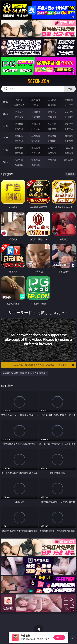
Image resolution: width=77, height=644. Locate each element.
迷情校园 (19, 153)
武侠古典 (69, 148)
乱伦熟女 (52, 129)
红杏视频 (19, 165)
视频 (5, 114)
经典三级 (36, 129)
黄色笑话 (52, 153)
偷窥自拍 (19, 136)
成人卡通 (52, 124)
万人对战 (52, 100)
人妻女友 (52, 148)
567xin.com (38, 81)
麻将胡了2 (19, 105)
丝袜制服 (36, 117)
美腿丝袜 (19, 141)
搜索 (70, 89)
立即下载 (59, 637)
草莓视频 (52, 160)
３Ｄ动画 (69, 112)
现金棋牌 (52, 105)
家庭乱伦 (36, 148)
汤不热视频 (69, 160)
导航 (5, 162)
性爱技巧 (69, 153)
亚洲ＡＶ (19, 112)
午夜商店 (36, 160)
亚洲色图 (36, 136)
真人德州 (36, 100)
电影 (5, 126)
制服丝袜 (19, 129)
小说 (5, 150)
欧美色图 (52, 136)
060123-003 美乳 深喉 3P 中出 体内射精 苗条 (24, 373)
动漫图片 (69, 136)
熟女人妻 (19, 117)
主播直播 (52, 117)
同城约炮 (19, 160)
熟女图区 (52, 141)
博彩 (5, 102)
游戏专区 (69, 100)
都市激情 (19, 148)
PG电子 (19, 100)
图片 (5, 138)
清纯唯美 (36, 141)
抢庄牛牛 (69, 105)
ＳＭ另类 (69, 117)
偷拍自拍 (36, 124)
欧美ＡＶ (52, 112)
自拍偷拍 (36, 112)
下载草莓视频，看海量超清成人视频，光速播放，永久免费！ (42, 365)
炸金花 (36, 105)
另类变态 (69, 129)
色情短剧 (36, 165)
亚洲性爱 (19, 124)
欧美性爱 (69, 124)
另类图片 (69, 141)
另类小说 (36, 153)
